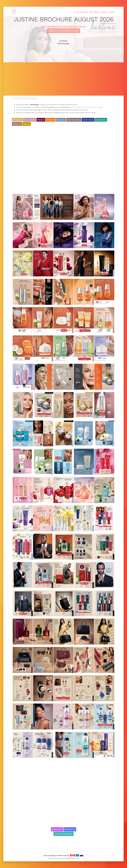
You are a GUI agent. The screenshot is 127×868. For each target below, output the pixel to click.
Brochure (25, 98)
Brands (97, 12)
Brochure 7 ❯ (70, 829)
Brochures (84, 12)
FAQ (91, 12)
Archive (104, 12)
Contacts (111, 12)
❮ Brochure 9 (57, 829)
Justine (15, 98)
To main (76, 12)
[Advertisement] (63, 79)
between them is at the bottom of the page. (87, 107)
